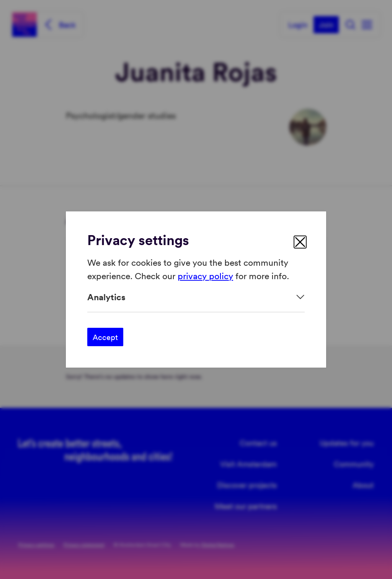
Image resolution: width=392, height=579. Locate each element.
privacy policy (205, 275)
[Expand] (196, 297)
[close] (300, 242)
